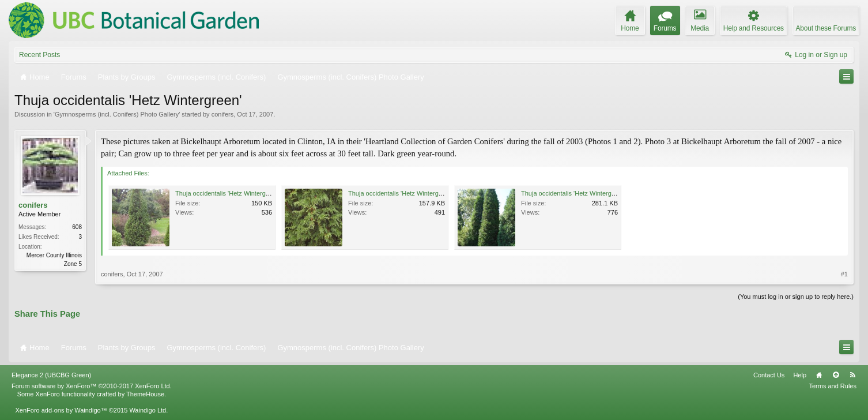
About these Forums (826, 28)
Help (800, 375)
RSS (852, 375)
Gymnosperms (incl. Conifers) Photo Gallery (117, 114)
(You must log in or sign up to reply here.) (796, 297)
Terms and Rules (833, 386)
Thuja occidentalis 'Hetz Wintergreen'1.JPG (236, 193)
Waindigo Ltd (148, 410)
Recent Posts (39, 55)
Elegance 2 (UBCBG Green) (51, 375)
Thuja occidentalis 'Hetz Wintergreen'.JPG (407, 193)
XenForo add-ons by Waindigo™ (61, 410)
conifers (223, 114)
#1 (844, 274)
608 (77, 227)
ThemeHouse (145, 394)
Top (836, 375)
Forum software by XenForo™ (92, 386)
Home (819, 375)
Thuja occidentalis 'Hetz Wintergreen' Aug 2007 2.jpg (595, 193)
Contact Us (769, 375)
